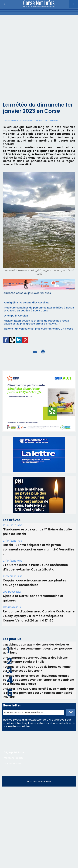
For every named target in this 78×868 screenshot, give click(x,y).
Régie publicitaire (14, 752)
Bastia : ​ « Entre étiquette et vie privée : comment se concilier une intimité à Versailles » (39, 549)
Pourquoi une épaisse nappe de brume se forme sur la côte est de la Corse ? (37, 669)
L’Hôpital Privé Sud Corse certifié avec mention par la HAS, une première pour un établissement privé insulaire (38, 693)
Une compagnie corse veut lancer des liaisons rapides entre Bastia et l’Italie (35, 660)
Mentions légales (14, 758)
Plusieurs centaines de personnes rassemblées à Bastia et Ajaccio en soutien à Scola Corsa (39, 309)
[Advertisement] (36, 61)
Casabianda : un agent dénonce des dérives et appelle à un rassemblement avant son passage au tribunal (37, 649)
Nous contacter (13, 763)
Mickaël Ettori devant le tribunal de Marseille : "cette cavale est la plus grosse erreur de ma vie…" (36, 322)
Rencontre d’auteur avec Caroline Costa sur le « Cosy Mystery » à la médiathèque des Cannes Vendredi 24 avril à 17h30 (39, 616)
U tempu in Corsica (16, 316)
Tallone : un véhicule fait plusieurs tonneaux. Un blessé (38, 329)
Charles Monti (11, 121)
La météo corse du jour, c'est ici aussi (27, 293)
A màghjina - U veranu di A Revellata (27, 302)
